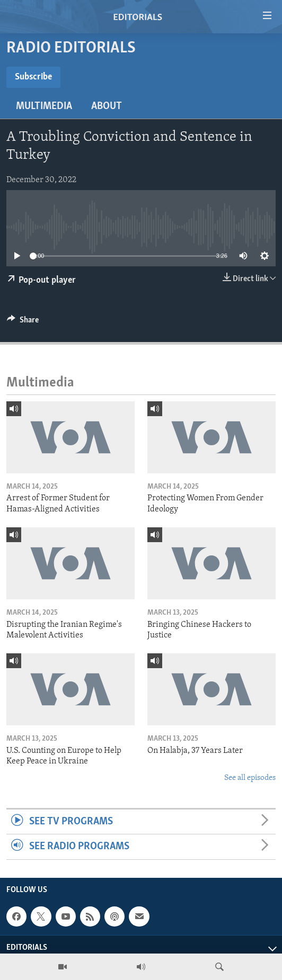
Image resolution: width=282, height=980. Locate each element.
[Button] (23, 322)
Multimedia (44, 106)
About (107, 106)
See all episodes (250, 778)
